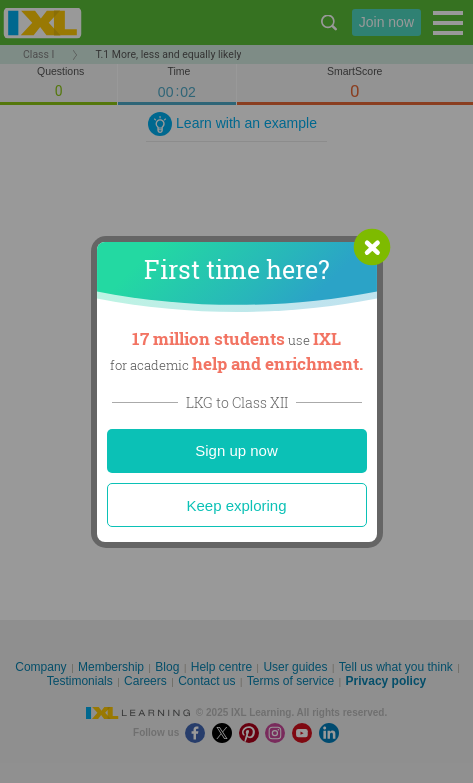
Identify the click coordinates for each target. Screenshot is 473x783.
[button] (372, 247)
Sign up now (236, 450)
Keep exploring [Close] (236, 505)
